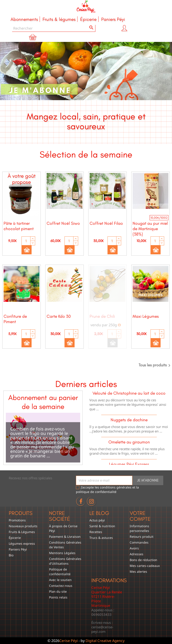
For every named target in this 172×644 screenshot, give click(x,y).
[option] (86, 71)
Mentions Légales (62, 553)
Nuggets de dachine (129, 420)
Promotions (17, 520)
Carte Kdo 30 (59, 316)
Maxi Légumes (146, 316)
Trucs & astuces (101, 538)
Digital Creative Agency (105, 641)
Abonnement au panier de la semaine (43, 402)
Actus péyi (97, 520)
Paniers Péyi (18, 549)
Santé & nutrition (102, 526)
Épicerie (15, 538)
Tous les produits (155, 365)
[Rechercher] (54, 28)
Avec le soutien (60, 580)
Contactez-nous (61, 586)
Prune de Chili (102, 316)
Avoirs (134, 548)
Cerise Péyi (69, 641)
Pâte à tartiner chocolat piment (19, 226)
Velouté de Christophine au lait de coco (129, 393)
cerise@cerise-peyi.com (102, 629)
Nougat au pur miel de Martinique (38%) (150, 229)
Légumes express (22, 544)
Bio (11, 555)
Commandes (139, 542)
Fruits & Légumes (22, 532)
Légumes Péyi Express (129, 464)
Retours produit (142, 537)
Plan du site (58, 591)
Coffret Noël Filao (106, 223)
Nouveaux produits (23, 526)
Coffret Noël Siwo (63, 223)
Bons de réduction (143, 560)
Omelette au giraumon (129, 442)
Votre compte (140, 516)
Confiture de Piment (15, 319)
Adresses (137, 554)
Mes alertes (138, 572)
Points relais (58, 597)
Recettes (96, 532)
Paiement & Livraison (65, 537)
